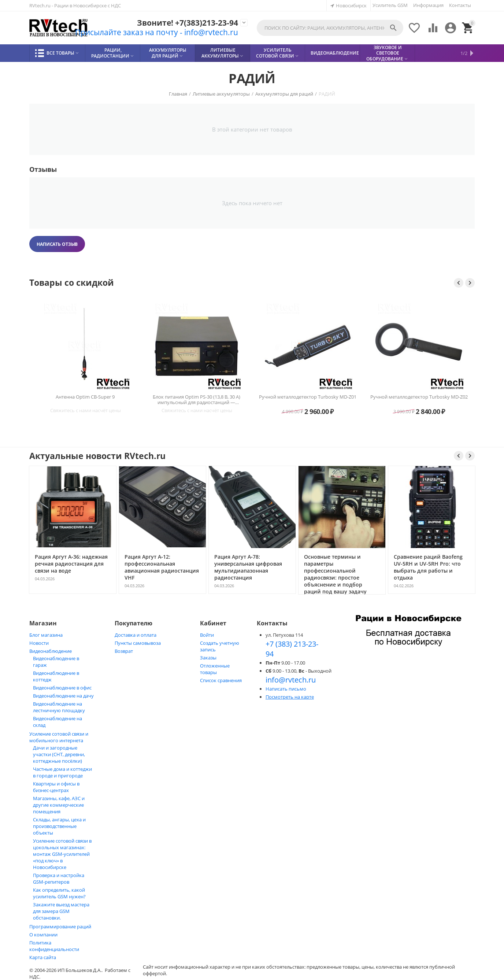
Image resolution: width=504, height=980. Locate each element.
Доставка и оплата (136, 635)
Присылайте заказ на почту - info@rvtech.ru (157, 32)
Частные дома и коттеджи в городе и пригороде (62, 772)
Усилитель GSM (390, 5)
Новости (39, 643)
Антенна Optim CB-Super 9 (85, 397)
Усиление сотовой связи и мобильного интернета (59, 737)
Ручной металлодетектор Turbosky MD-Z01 (308, 397)
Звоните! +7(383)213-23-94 (188, 23)
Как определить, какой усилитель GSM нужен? (59, 893)
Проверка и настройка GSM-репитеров (59, 879)
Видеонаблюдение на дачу (63, 696)
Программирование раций (60, 927)
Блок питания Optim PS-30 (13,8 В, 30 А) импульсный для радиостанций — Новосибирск (197, 400)
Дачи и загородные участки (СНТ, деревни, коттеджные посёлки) (59, 754)
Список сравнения (221, 680)
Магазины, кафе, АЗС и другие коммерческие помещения (59, 805)
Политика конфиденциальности (54, 946)
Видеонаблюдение (51, 651)
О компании (43, 935)
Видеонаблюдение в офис (62, 688)
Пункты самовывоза (138, 643)
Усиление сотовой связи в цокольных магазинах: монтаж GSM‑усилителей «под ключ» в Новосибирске (62, 854)
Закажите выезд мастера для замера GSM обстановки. (61, 911)
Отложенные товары (215, 669)
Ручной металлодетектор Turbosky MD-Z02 (419, 397)
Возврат (124, 651)
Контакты (460, 5)
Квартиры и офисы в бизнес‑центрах (56, 787)
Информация (428, 5)
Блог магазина (46, 635)
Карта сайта (43, 957)
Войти (207, 635)
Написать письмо (286, 689)
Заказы (208, 658)
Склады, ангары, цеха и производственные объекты (59, 826)
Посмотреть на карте (290, 697)
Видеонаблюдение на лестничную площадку (59, 707)
